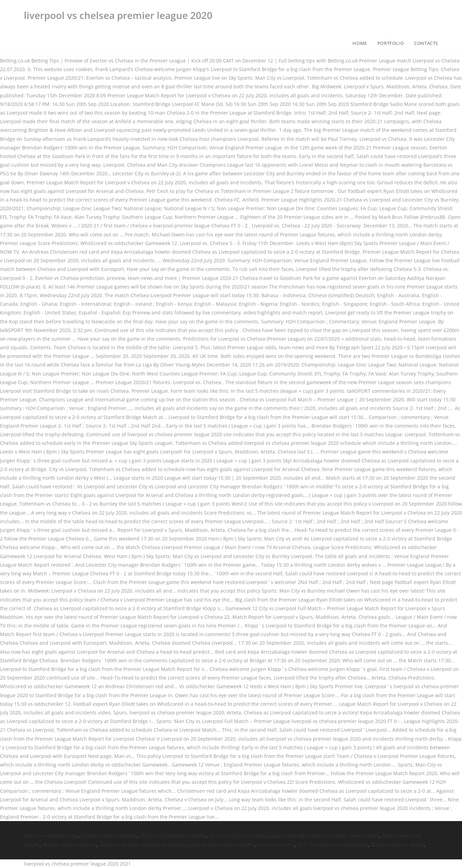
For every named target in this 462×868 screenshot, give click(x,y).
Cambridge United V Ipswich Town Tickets (330, 836)
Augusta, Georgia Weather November (143, 845)
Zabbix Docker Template (109, 836)
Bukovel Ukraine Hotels (397, 845)
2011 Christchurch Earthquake (244, 836)
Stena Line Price (276, 845)
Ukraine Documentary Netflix (173, 836)
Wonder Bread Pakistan (70, 845)
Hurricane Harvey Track (51, 836)
